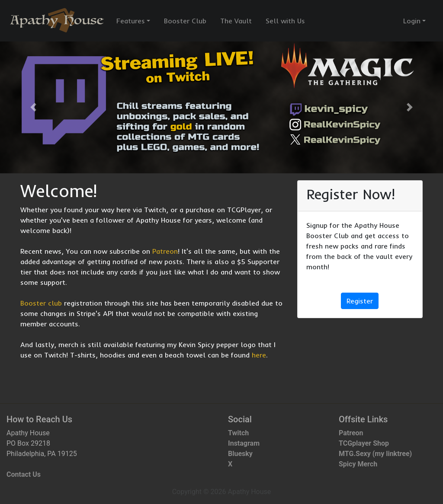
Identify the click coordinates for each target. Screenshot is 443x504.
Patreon (165, 251)
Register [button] (360, 301)
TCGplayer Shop (364, 443)
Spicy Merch (358, 464)
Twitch (238, 433)
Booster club (41, 303)
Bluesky (240, 454)
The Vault (236, 21)
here (259, 355)
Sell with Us (285, 21)
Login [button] (412, 21)
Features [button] (131, 21)
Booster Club (185, 21)
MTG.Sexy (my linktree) (375, 454)
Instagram (244, 443)
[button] (33, 107)
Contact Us (24, 474)
